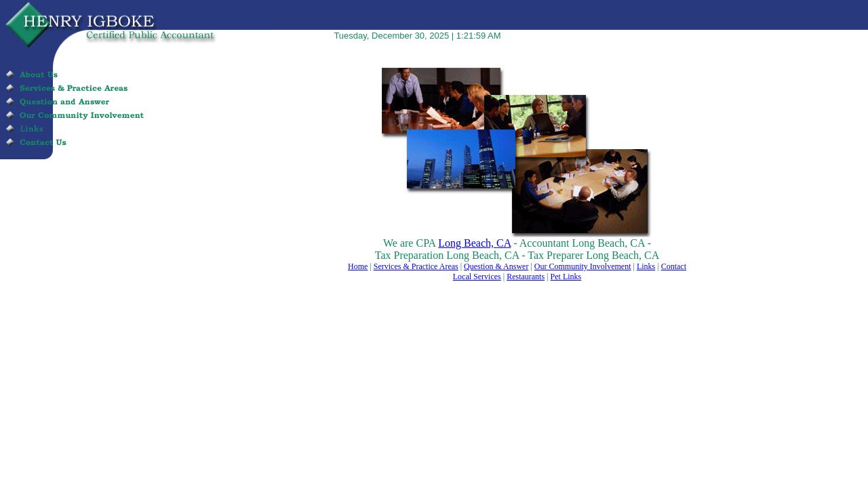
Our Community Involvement (583, 266)
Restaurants (526, 277)
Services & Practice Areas (416, 266)
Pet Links (566, 277)
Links (646, 266)
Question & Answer (496, 266)
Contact (674, 266)
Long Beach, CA (474, 243)
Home (358, 266)
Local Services (477, 277)
